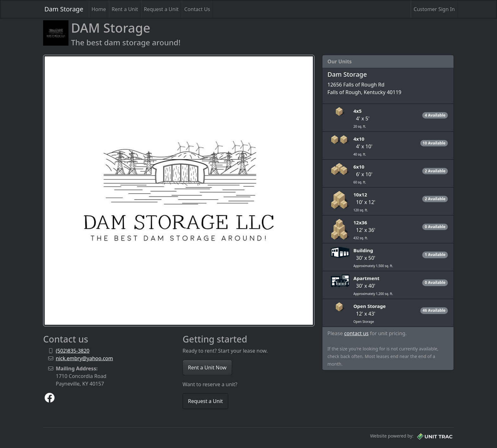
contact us (356, 333)
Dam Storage (64, 9)
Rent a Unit (125, 9)
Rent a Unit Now (207, 368)
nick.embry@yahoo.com (84, 358)
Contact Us (197, 9)
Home (99, 9)
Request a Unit (161, 9)
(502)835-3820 (73, 351)
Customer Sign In (434, 9)
